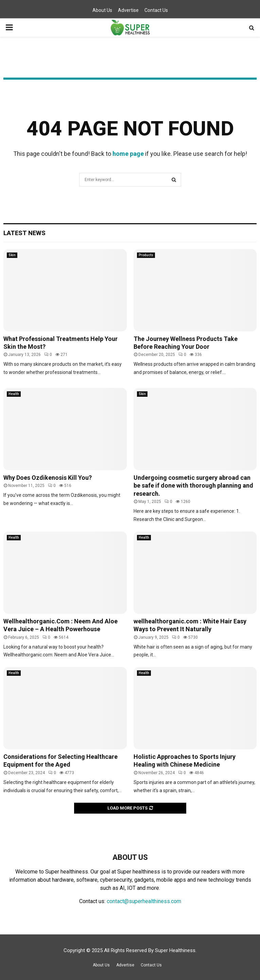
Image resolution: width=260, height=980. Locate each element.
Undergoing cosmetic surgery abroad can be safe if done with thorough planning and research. (193, 486)
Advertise (128, 10)
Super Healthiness (175, 950)
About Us (102, 10)
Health (14, 394)
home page (128, 154)
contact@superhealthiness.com (144, 901)
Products (146, 255)
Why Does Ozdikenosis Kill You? (48, 478)
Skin (12, 255)
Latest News (24, 233)
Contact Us (156, 10)
